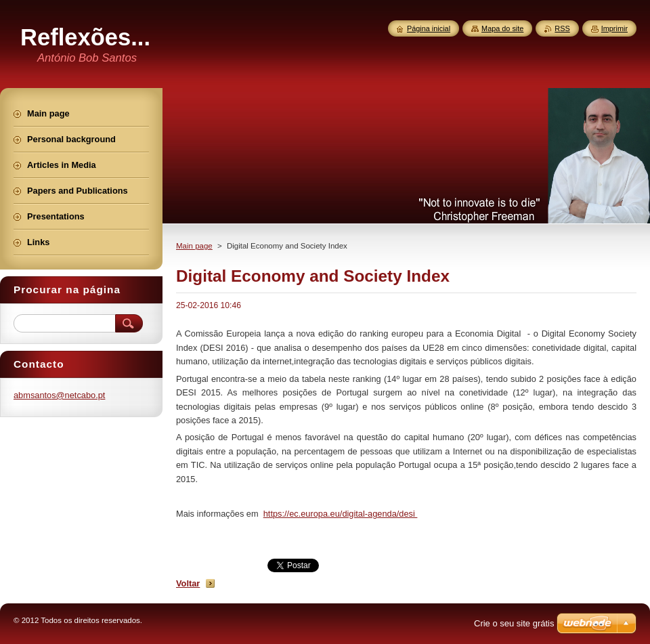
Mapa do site (502, 28)
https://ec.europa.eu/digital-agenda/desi (341, 514)
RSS (562, 28)
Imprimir (614, 28)
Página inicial (429, 28)
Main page (194, 246)
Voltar (188, 583)
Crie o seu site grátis (514, 623)
